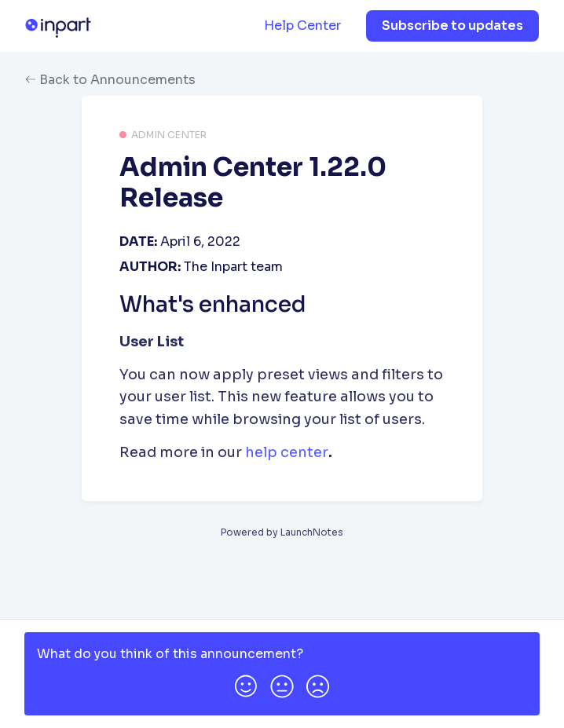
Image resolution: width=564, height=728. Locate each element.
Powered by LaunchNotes (282, 532)
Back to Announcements (110, 80)
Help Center (302, 26)
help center (287, 452)
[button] (246, 683)
